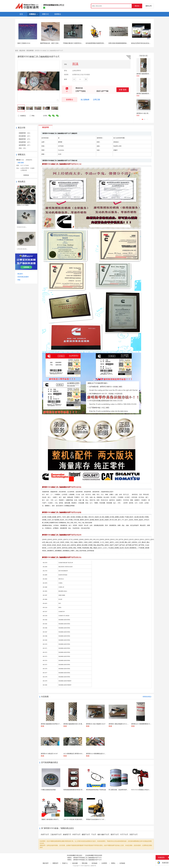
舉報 (32, 116)
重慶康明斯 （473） (25, 139)
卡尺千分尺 (124, 835)
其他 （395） (23, 148)
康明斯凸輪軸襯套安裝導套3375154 (147, 74)
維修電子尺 (67, 835)
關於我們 (46, 863)
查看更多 (26, 175)
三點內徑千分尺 (56, 835)
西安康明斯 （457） (25, 136)
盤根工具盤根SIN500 (24, 43)
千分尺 (94, 835)
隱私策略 (85, 863)
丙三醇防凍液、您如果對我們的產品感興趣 (122, 790)
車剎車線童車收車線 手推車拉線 (96, 790)
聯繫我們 (55, 863)
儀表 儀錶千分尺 (103, 835)
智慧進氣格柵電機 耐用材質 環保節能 (75, 790)
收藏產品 (22, 116)
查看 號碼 (123, 90)
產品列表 (22, 51)
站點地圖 (75, 863)
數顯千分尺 (86, 835)
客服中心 (65, 863)
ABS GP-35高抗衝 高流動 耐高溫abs (74, 819)
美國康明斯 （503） (25, 133)
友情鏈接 (122, 863)
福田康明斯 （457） (25, 145)
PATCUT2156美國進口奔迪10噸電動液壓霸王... (146, 790)
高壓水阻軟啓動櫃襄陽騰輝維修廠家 (120, 43)
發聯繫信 (69, 100)
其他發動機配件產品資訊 (75, 855)
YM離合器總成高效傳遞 (48, 790)
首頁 (17, 51)
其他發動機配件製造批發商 (94, 855)
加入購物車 (85, 100)
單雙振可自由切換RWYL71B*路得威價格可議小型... (102, 819)
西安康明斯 (30, 51)
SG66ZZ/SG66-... (22, 227)
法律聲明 (104, 863)
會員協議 (94, 863)
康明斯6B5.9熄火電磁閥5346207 (146, 113)
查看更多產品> (147, 697)
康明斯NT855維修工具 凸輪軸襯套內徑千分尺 (87, 858)
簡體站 (113, 863)
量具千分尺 (115, 835)
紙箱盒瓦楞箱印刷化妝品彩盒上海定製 (143, 43)
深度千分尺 (134, 835)
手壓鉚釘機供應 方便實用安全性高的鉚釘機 (76, 43)
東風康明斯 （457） (25, 142)
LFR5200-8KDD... (22, 249)
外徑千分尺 (76, 835)
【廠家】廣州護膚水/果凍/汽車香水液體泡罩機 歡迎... (57, 819)
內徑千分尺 (45, 835)
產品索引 (20, 274)
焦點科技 (87, 866)
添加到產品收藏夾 (23, 277)
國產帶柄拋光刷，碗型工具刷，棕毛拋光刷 (53, 43)
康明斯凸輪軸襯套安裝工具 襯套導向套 (149, 94)
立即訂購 (96, 100)
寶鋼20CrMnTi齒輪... (23, 205)
